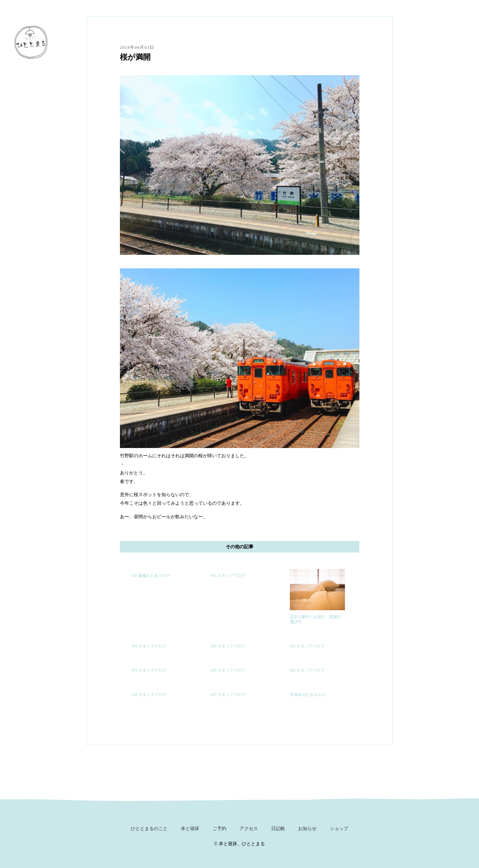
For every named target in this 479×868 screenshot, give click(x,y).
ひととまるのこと (149, 828)
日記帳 (278, 828)
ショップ (339, 828)
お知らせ (307, 828)
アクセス (249, 828)
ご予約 (219, 828)
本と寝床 (190, 828)
